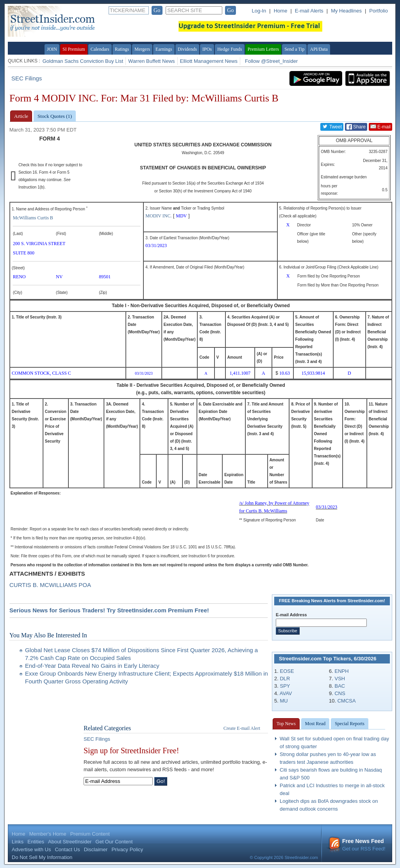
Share (356, 127)
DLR (285, 679)
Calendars (100, 49)
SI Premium (74, 49)
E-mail (380, 126)
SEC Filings (27, 78)
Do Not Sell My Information (42, 857)
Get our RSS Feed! (357, 845)
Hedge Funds (230, 49)
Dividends (187, 49)
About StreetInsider (70, 842)
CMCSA (347, 701)
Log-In (259, 11)
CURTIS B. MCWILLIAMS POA (50, 585)
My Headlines (346, 11)
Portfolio (379, 11)
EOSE (287, 671)
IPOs (207, 49)
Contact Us (67, 849)
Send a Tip (294, 49)
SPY (285, 686)
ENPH (341, 671)
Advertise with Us (31, 849)
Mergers (142, 49)
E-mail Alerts (309, 11)
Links (18, 842)
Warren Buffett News (151, 61)
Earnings (164, 49)
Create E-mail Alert (242, 728)
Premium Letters (263, 49)
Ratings (122, 49)
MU (284, 701)
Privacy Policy (127, 849)
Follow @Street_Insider (271, 61)
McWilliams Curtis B (33, 218)
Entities (36, 842)
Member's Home (48, 834)
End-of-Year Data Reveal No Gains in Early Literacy (92, 666)
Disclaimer (96, 849)
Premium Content (90, 834)
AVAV (286, 693)
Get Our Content (114, 842)
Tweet (332, 126)
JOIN (52, 49)
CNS (340, 693)
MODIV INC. (158, 216)
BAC (340, 686)
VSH (340, 679)
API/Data (319, 49)
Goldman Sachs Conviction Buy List (83, 61)
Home (281, 11)
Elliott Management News (209, 61)
